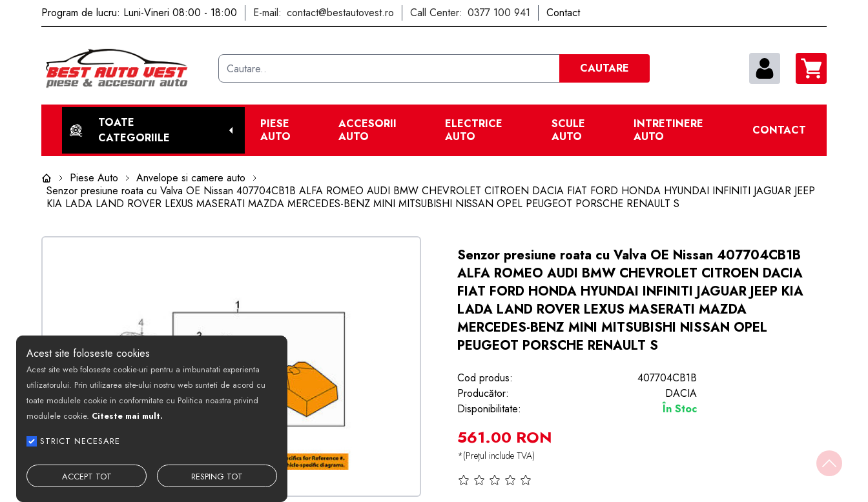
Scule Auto (568, 130)
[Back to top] (829, 463)
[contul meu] (765, 68)
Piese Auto (275, 130)
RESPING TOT (217, 477)
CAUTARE (604, 68)
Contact (779, 130)
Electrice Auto (474, 130)
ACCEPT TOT (87, 477)
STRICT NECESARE (80, 441)
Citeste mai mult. (127, 416)
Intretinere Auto (668, 130)
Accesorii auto (367, 130)
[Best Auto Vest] (125, 68)
